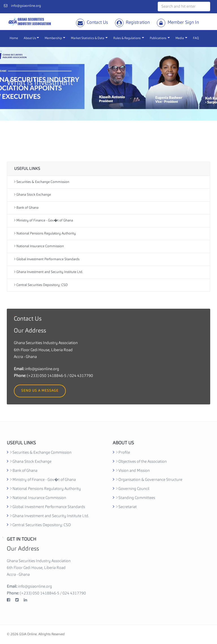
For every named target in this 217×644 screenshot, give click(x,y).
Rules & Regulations (129, 38)
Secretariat (126, 507)
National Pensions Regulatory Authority (45, 233)
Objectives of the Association (141, 462)
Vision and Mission (133, 471)
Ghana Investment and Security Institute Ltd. (49, 272)
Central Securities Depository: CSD (41, 285)
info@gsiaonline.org (26, 6)
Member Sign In (183, 23)
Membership (55, 38)
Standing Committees (136, 498)
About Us (31, 38)
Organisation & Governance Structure (149, 480)
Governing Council (133, 489)
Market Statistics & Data (89, 38)
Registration (138, 23)
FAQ (196, 38)
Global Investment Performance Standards (47, 259)
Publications (160, 38)
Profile (123, 453)
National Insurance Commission (39, 246)
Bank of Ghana (26, 208)
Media (181, 38)
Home (14, 38)
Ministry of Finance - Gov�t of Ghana (44, 220)
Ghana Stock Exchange (32, 195)
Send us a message (40, 391)
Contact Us (97, 23)
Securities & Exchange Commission (42, 182)
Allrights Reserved (52, 634)
